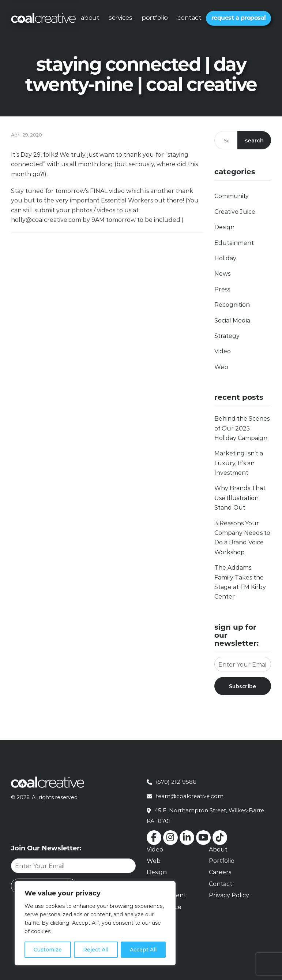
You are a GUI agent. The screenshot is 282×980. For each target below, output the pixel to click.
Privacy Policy (229, 895)
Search (254, 140)
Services (120, 18)
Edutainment (234, 243)
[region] (95, 923)
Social (155, 884)
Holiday (225, 258)
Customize (48, 950)
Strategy (227, 336)
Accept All (143, 950)
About (90, 18)
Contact (189, 18)
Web (221, 367)
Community (232, 196)
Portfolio (155, 18)
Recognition (232, 305)
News (222, 274)
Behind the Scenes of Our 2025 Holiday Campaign (242, 428)
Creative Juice (235, 212)
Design (224, 227)
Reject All (96, 950)
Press (222, 289)
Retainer (159, 918)
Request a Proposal (239, 18)
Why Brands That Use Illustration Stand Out (240, 498)
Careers (220, 872)
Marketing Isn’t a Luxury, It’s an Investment (239, 463)
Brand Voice (164, 907)
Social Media (232, 321)
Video (223, 351)
